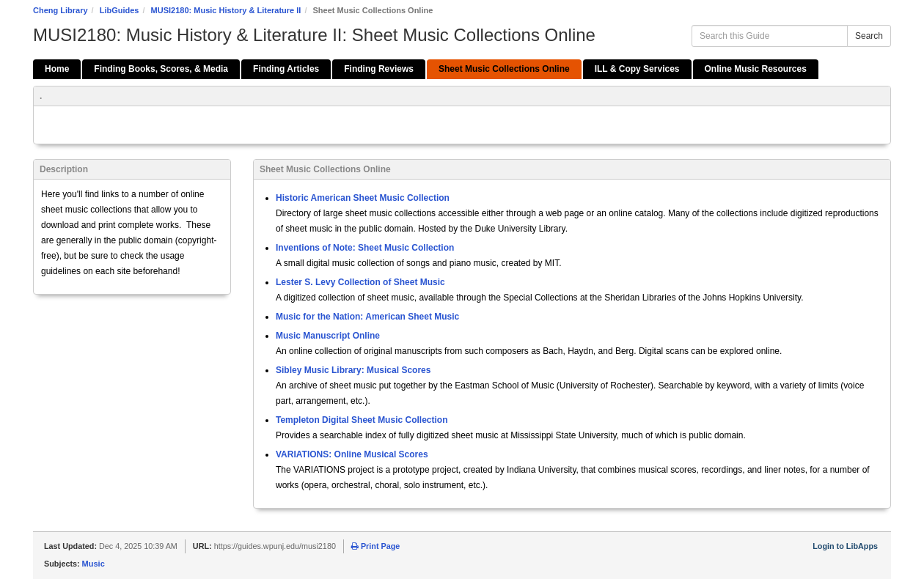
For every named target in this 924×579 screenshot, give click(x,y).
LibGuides (120, 10)
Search (869, 36)
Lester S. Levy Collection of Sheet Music (360, 282)
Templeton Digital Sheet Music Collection (362, 420)
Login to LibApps (845, 546)
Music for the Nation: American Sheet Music (367, 317)
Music (93, 564)
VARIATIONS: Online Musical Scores (352, 454)
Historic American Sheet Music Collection (363, 198)
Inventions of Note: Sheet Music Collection (365, 248)
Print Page (375, 546)
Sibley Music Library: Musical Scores (353, 370)
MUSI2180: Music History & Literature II (226, 10)
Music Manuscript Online (328, 336)
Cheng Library (60, 10)
